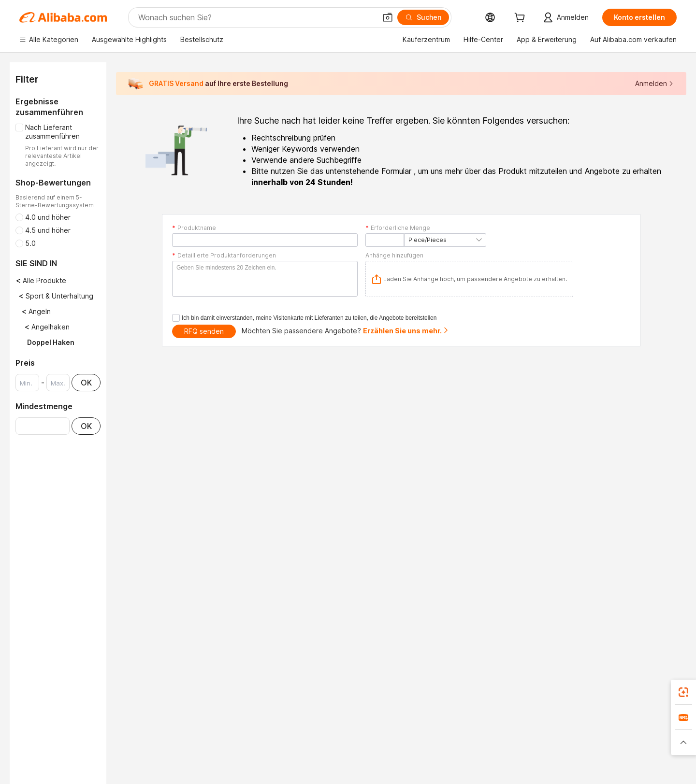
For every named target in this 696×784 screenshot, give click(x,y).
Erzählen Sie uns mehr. (406, 331)
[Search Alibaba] (256, 17)
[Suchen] (423, 17)
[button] (388, 17)
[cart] (522, 19)
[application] (469, 279)
